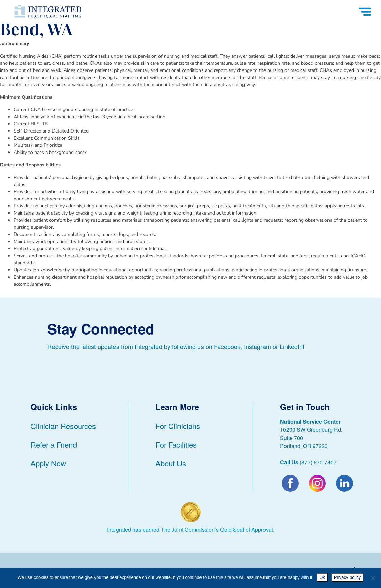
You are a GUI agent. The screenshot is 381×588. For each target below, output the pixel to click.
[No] (373, 578)
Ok (322, 577)
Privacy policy (347, 577)
